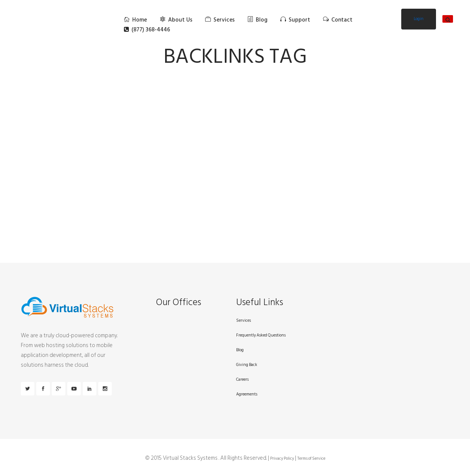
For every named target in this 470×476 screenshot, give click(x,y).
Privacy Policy (282, 459)
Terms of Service (311, 459)
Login (419, 19)
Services (244, 321)
